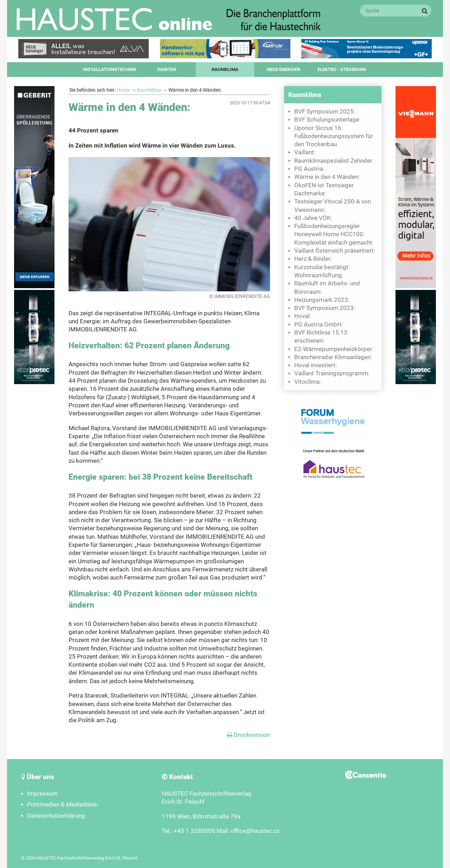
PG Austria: (309, 169)
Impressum (42, 794)
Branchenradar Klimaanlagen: (333, 357)
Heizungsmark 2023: (322, 300)
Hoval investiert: (316, 365)
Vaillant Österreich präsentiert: (335, 251)
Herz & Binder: (313, 259)
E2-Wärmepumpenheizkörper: (334, 349)
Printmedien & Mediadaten (62, 805)
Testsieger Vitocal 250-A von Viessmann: (333, 206)
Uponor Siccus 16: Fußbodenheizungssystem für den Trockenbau (334, 136)
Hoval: (303, 316)
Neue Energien (284, 69)
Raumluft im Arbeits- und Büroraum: (327, 287)
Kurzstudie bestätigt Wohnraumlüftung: (321, 271)
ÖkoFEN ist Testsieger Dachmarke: (324, 189)
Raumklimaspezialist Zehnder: (334, 161)
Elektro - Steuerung (342, 69)
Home (123, 90)
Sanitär (167, 69)
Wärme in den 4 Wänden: (327, 177)
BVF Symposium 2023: (325, 308)
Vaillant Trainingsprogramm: (332, 373)
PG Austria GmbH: (319, 325)
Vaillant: (305, 152)
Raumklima (225, 69)
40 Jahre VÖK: (313, 218)
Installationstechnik (110, 69)
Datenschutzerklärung (56, 816)
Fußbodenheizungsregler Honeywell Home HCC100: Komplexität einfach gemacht (333, 234)
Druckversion (248, 735)
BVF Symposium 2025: (325, 112)
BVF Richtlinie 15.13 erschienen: (321, 337)
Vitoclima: (308, 382)
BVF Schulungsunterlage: (327, 120)
